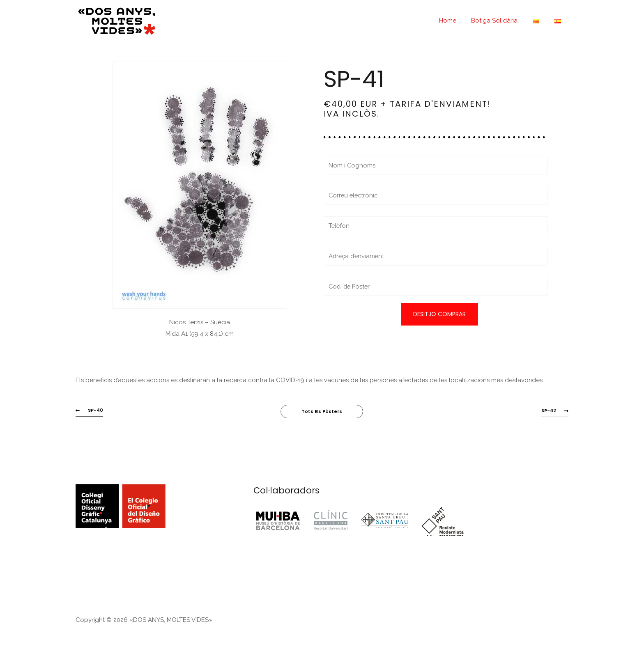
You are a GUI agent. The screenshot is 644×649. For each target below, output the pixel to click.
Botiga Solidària (501, 21)
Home (457, 21)
